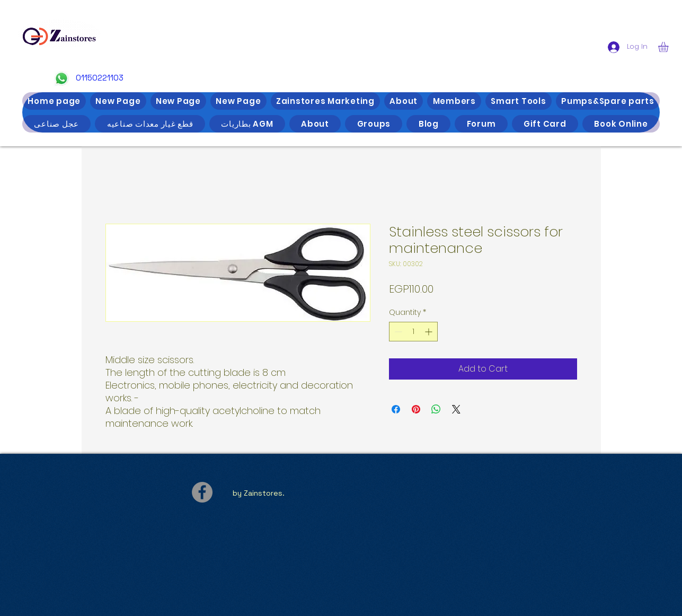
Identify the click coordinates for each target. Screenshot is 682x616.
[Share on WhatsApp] (436, 409)
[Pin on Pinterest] (416, 409)
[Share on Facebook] (396, 409)
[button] (669, 47)
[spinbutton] (413, 332)
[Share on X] (456, 409)
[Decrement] (397, 332)
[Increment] (429, 332)
